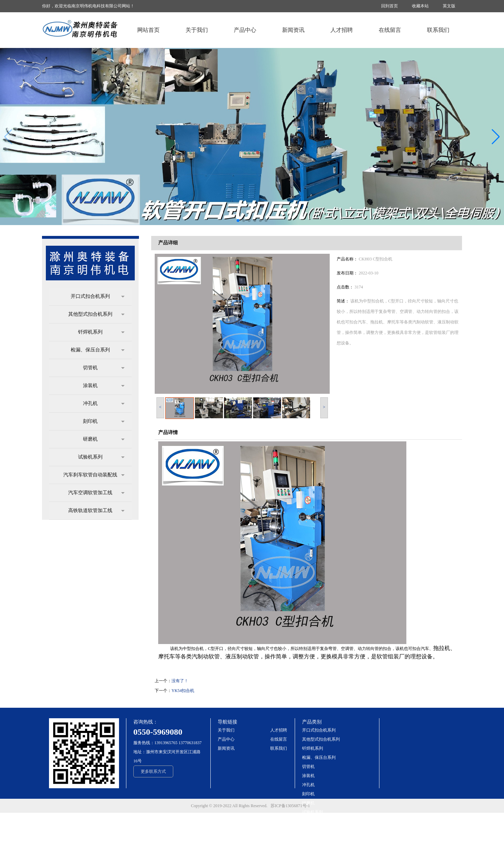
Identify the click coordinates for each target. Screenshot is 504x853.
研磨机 (104, 439)
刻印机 (104, 421)
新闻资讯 (226, 748)
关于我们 (226, 730)
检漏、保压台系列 (98, 350)
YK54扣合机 (183, 691)
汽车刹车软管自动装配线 (94, 475)
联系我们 (279, 748)
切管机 (104, 368)
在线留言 (279, 739)
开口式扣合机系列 (98, 296)
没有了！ (180, 681)
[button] (496, 137)
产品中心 (226, 739)
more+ (307, 848)
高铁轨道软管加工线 (96, 511)
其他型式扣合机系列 (96, 314)
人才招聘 (279, 730)
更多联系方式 (153, 771)
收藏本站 (420, 6)
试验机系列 (101, 457)
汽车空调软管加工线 (96, 493)
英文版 (449, 6)
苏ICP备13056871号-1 (292, 806)
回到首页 (390, 6)
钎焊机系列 (101, 332)
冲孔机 (104, 404)
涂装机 (104, 386)
